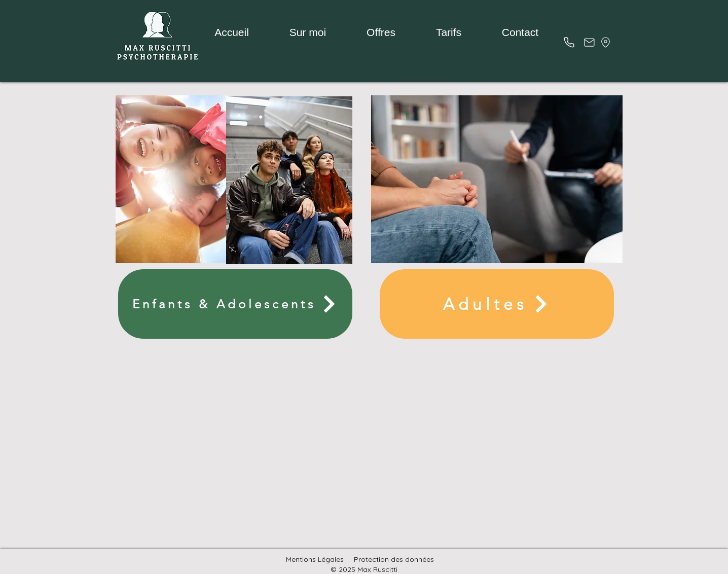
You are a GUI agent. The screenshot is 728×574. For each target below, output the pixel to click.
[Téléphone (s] (569, 42)
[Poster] (589, 42)
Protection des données (394, 559)
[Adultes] (497, 304)
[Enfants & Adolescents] (235, 304)
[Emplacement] (606, 42)
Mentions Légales (315, 559)
